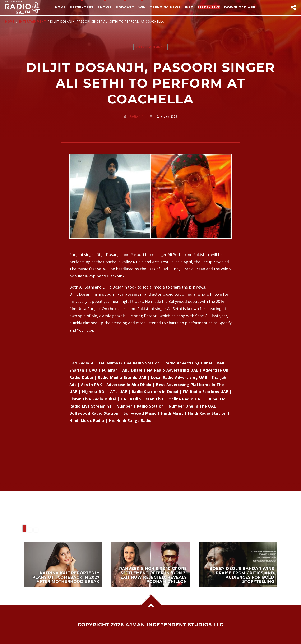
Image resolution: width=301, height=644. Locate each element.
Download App (240, 7)
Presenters (82, 7)
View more (63, 564)
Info (189, 7)
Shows (105, 7)
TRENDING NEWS (165, 7)
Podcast (125, 7)
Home (60, 7)
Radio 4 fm (137, 116)
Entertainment (32, 21)
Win (142, 7)
